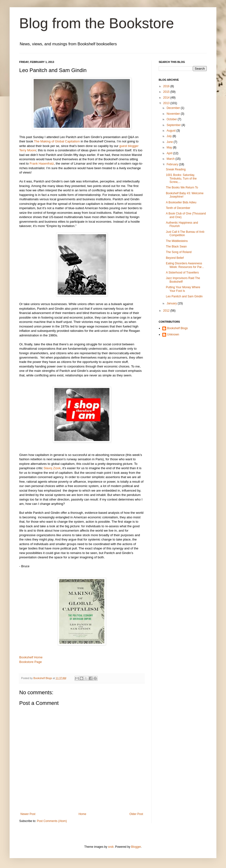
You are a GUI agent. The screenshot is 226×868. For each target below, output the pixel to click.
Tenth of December (178, 208)
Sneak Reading (176, 169)
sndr (111, 847)
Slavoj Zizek (52, 468)
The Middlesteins (177, 241)
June (170, 142)
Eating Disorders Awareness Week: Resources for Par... (185, 265)
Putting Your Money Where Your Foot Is (183, 289)
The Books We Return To (182, 187)
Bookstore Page (31, 662)
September (174, 125)
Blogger (136, 847)
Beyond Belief (175, 258)
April (170, 153)
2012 (167, 311)
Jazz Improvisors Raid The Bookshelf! (183, 280)
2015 (167, 92)
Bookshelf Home (31, 657)
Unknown (173, 334)
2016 (167, 86)
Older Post (136, 814)
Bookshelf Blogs (177, 328)
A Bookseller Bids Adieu (181, 202)
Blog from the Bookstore (97, 23)
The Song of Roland (179, 252)
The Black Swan (176, 247)
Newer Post (28, 814)
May (170, 147)
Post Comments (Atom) (52, 821)
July (170, 136)
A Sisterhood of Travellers (182, 273)
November (174, 114)
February (173, 164)
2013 (167, 103)
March (171, 159)
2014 (167, 98)
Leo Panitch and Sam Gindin (184, 296)
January (172, 303)
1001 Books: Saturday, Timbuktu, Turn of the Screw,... (181, 178)
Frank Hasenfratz (42, 164)
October (172, 119)
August (172, 131)
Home (82, 814)
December (174, 108)
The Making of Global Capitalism (57, 141)
